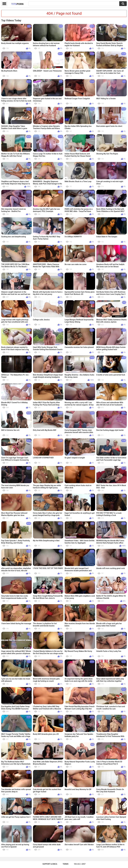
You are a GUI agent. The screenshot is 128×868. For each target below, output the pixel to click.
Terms (65, 864)
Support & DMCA (50, 864)
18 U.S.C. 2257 (80, 864)
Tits (17, 4)
